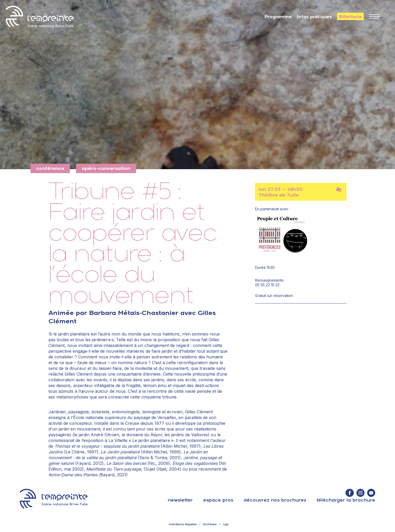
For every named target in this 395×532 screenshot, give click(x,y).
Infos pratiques (314, 17)
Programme (278, 17)
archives (210, 524)
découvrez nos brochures (275, 500)
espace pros (218, 500)
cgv (226, 524)
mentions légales (183, 524)
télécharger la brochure (346, 500)
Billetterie (350, 17)
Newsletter (180, 500)
